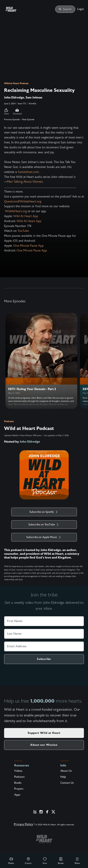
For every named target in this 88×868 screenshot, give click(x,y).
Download (17, 111)
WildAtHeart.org (16, 211)
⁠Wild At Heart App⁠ (26, 216)
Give (45, 861)
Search (65, 9)
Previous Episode (12, 119)
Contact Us (67, 783)
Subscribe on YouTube (44, 525)
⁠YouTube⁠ (23, 231)
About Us (66, 771)
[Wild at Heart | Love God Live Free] (15, 9)
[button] (6, 112)
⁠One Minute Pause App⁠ (29, 246)
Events (28, 861)
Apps (17, 795)
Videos (18, 771)
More (77, 861)
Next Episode (28, 119)
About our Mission (44, 745)
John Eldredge (30, 442)
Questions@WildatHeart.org (23, 202)
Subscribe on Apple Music (44, 537)
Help (63, 777)
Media (11, 861)
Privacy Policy (23, 824)
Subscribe (44, 659)
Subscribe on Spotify (44, 512)
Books (61, 861)
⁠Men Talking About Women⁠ (25, 182)
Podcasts (9, 421)
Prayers (19, 789)
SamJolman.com (28, 172)
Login (81, 9)
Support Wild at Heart (44, 733)
